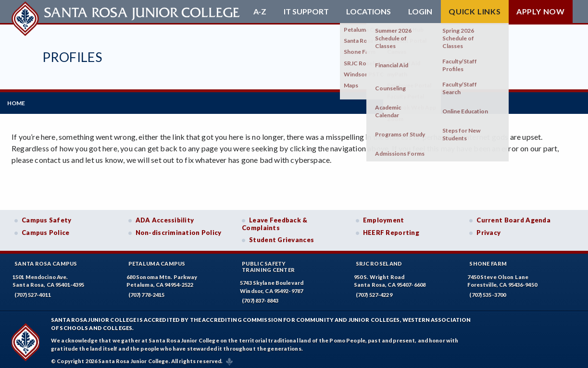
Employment (384, 216)
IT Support (306, 12)
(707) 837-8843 (260, 297)
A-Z (260, 12)
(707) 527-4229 (374, 290)
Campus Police (46, 228)
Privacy (488, 228)
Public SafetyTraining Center (268, 262)
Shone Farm (488, 259)
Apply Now (541, 11)
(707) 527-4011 (33, 290)
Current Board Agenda (513, 216)
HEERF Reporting (391, 228)
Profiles (72, 57)
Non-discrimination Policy (179, 228)
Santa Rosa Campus (46, 259)
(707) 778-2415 (147, 290)
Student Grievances (281, 236)
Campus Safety (47, 216)
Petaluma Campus (157, 259)
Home (20, 101)
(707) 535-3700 (488, 290)
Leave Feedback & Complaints (275, 220)
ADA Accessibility (165, 216)
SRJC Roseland (379, 259)
